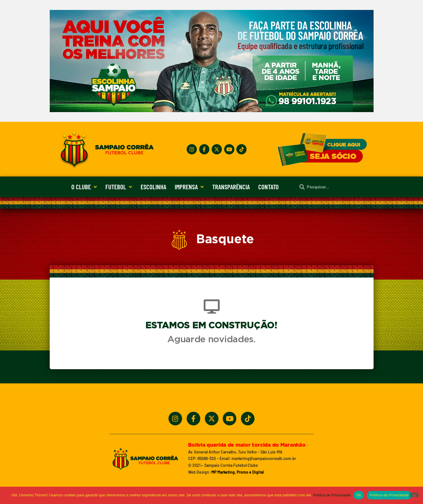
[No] (414, 495)
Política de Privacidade (332, 495)
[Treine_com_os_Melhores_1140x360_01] (212, 110)
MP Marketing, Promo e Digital (237, 472)
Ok (359, 495)
